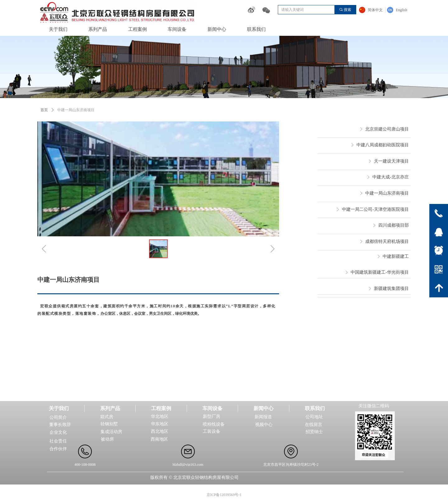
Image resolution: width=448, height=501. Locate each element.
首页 (44, 110)
